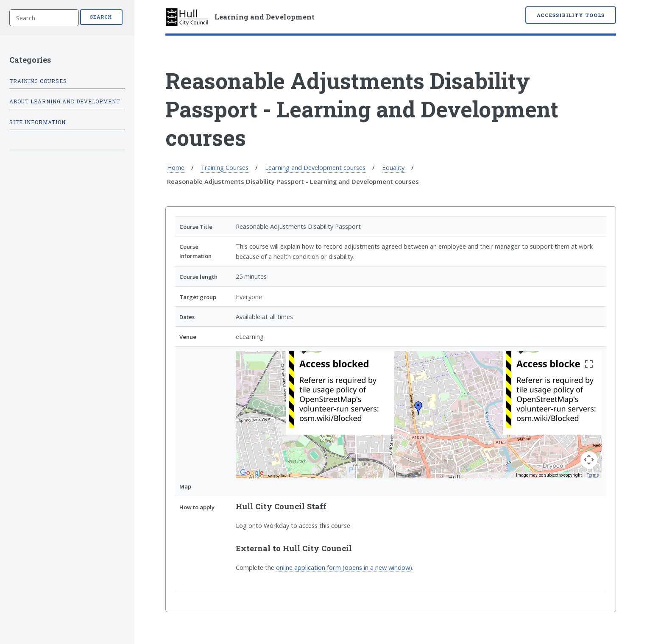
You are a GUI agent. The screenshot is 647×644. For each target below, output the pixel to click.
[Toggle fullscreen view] (589, 364)
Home (176, 167)
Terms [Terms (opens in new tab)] (593, 475)
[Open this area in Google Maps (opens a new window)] (252, 473)
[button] (418, 408)
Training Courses (224, 167)
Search (101, 17)
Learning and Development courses (315, 167)
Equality (393, 167)
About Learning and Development (65, 101)
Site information (38, 122)
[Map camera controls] (589, 460)
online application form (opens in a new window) (344, 567)
